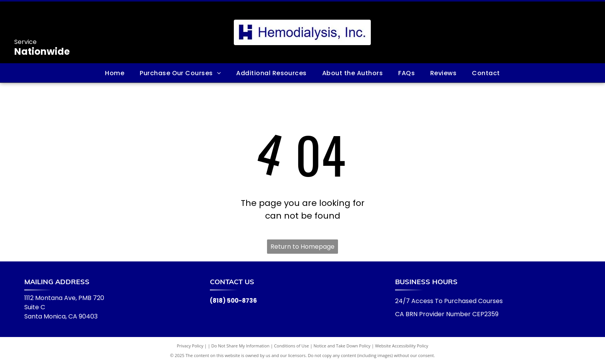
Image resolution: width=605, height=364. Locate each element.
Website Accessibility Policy (402, 346)
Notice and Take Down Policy (342, 346)
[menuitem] (115, 73)
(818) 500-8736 (233, 301)
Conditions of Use (292, 346)
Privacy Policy (190, 346)
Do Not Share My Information (241, 346)
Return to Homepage (302, 247)
